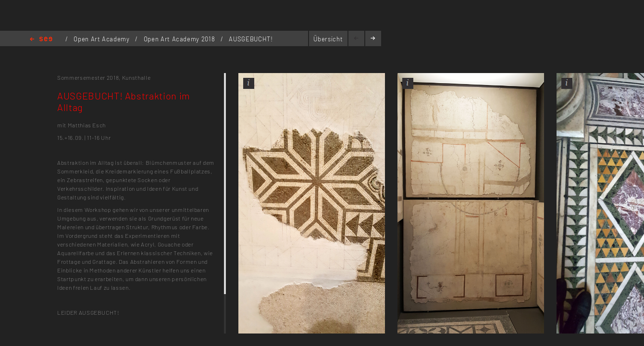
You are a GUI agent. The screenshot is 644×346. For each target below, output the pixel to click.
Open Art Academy (102, 39)
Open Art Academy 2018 (180, 39)
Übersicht (328, 39)
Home (41, 40)
